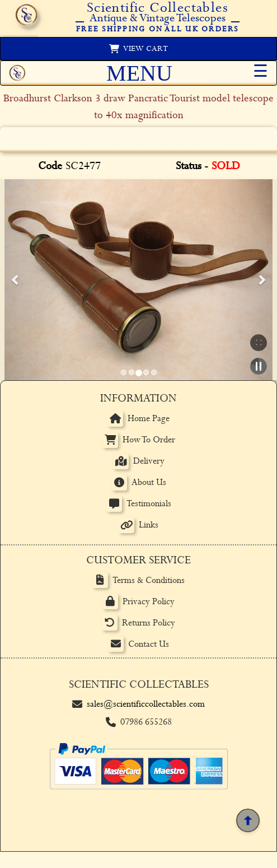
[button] (16, 279)
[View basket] (138, 49)
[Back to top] (248, 820)
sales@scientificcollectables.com (146, 704)
